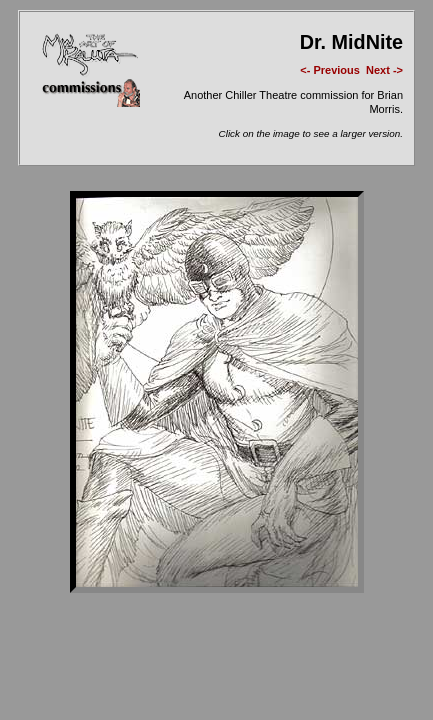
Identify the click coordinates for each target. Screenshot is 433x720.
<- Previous (330, 70)
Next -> (384, 70)
